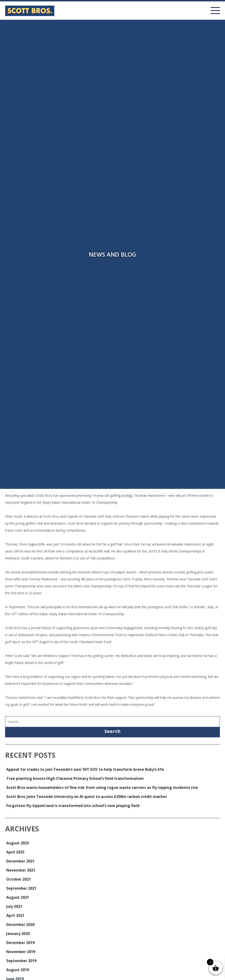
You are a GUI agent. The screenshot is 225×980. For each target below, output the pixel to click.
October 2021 (19, 879)
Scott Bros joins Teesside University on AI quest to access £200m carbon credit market (87, 797)
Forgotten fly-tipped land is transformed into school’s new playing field (73, 806)
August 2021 (18, 897)
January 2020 (18, 934)
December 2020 (20, 924)
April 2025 (15, 852)
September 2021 (21, 888)
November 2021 (21, 870)
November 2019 (21, 952)
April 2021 (15, 915)
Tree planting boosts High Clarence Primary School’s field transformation (75, 778)
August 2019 (18, 970)
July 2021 (14, 906)
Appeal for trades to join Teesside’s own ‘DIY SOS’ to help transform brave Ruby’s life (85, 769)
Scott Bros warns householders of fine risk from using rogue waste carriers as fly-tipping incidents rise (102, 787)
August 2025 (18, 843)
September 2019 (21, 961)
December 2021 (20, 861)
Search (112, 731)
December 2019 (20, 943)
